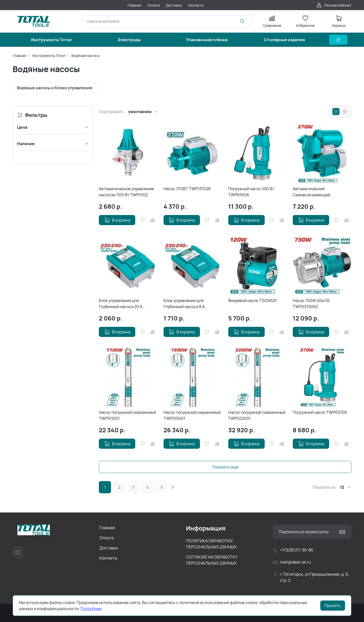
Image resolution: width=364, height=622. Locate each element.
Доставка (109, 548)
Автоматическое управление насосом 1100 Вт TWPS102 (126, 192)
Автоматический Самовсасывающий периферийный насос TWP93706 (313, 192)
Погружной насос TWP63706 (320, 412)
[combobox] (167, 21)
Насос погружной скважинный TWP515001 (192, 415)
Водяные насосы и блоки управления (54, 88)
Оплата (106, 538)
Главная (19, 56)
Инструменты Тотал (49, 56)
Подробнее (91, 609)
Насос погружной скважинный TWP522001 (257, 415)
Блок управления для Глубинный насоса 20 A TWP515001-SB (121, 304)
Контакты (108, 558)
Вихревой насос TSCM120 (253, 301)
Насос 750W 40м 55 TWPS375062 (311, 304)
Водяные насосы (85, 56)
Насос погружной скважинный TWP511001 (127, 415)
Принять (333, 606)
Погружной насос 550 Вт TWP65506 (251, 192)
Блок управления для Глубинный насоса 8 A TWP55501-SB (184, 304)
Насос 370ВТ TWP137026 (187, 189)
